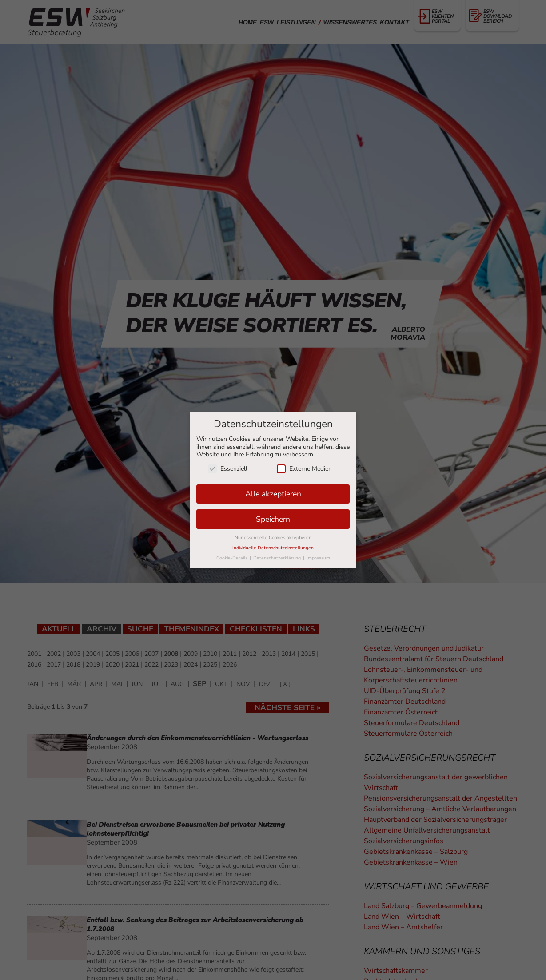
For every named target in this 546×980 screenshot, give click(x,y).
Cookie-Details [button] (233, 558)
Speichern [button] (273, 519)
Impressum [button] (318, 558)
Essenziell (228, 469)
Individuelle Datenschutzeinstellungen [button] (273, 548)
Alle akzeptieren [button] (273, 494)
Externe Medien (304, 469)
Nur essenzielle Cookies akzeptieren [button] (273, 538)
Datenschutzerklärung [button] (278, 558)
